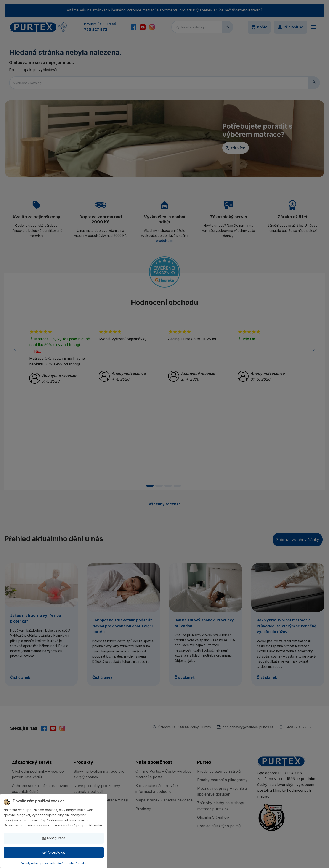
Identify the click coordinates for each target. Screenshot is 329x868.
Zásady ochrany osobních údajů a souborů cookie (54, 863)
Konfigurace (54, 838)
